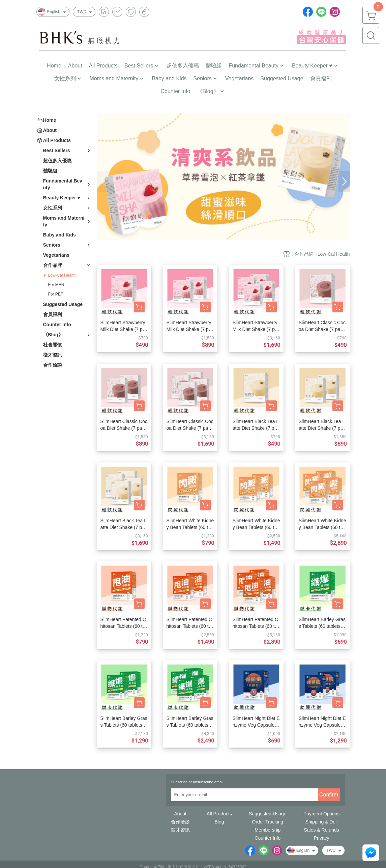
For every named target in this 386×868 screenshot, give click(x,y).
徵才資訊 (180, 830)
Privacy (322, 838)
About (180, 814)
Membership (268, 830)
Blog (219, 822)
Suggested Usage (268, 814)
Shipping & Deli (322, 822)
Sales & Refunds (321, 830)
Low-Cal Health (62, 275)
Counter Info (268, 838)
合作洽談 (180, 822)
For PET (56, 294)
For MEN (56, 285)
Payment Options (321, 814)
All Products (219, 814)
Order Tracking (268, 822)
